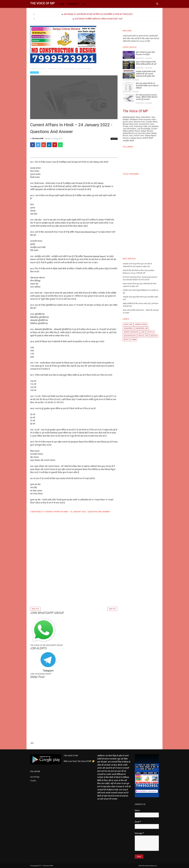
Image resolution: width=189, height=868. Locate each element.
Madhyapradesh (130, 336)
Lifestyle (150, 332)
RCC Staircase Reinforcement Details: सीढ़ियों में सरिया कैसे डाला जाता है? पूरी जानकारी (146, 97)
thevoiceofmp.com (151, 866)
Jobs (143, 332)
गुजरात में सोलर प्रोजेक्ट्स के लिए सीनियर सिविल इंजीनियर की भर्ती (146, 63)
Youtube (33, 781)
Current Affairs (34, 72)
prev (31, 743)
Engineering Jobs (142, 328)
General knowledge (131, 332)
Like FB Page (35, 777)
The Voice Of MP (42, 3)
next (33, 743)
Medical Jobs (143, 336)
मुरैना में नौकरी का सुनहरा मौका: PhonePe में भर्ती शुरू (145, 53)
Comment (114, 139)
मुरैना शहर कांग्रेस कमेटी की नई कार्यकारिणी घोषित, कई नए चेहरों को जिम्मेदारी (147, 86)
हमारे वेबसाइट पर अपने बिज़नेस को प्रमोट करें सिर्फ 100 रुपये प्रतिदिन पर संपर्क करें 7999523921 (98, 14)
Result (126, 340)
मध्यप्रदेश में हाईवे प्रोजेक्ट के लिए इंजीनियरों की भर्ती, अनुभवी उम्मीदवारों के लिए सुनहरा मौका (146, 74)
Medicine (154, 336)
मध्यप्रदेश (134, 340)
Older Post (112, 609)
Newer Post (35, 609)
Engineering (128, 328)
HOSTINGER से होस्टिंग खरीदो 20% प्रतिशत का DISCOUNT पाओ (98, 19)
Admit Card (128, 324)
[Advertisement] (74, 590)
